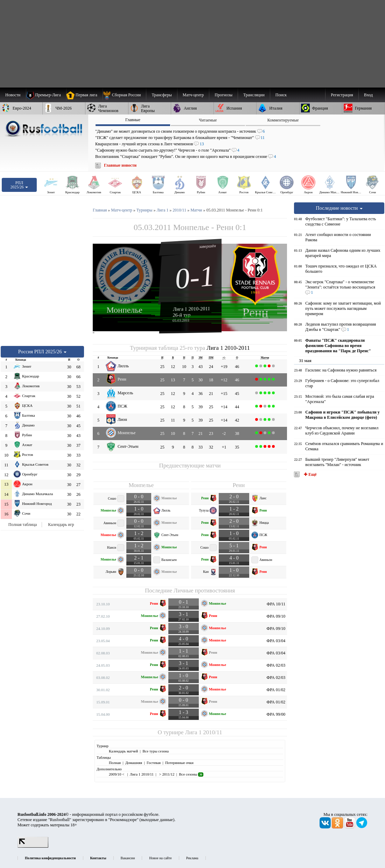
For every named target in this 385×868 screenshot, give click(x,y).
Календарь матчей (123, 751)
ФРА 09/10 (276, 616)
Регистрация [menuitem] (342, 95)
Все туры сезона (156, 751)
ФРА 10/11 (276, 604)
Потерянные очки (179, 763)
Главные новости (120, 165)
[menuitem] (124, 95)
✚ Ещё (310, 474)
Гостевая (154, 763)
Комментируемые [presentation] (283, 120)
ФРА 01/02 (276, 690)
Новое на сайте (160, 858)
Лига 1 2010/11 (204, 732)
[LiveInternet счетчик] (33, 846)
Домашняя (134, 763)
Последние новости (339, 208)
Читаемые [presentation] (208, 120)
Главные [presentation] (133, 120)
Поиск (281, 95)
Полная (115, 763)
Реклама (192, 858)
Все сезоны (191, 774)
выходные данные (157, 820)
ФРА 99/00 (276, 714)
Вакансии (128, 858)
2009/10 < (117, 774)
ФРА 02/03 (276, 665)
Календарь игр (61, 525)
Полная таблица (23, 525)
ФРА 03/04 (276, 641)
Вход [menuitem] (368, 95)
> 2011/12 (166, 774)
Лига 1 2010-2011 (192, 309)
